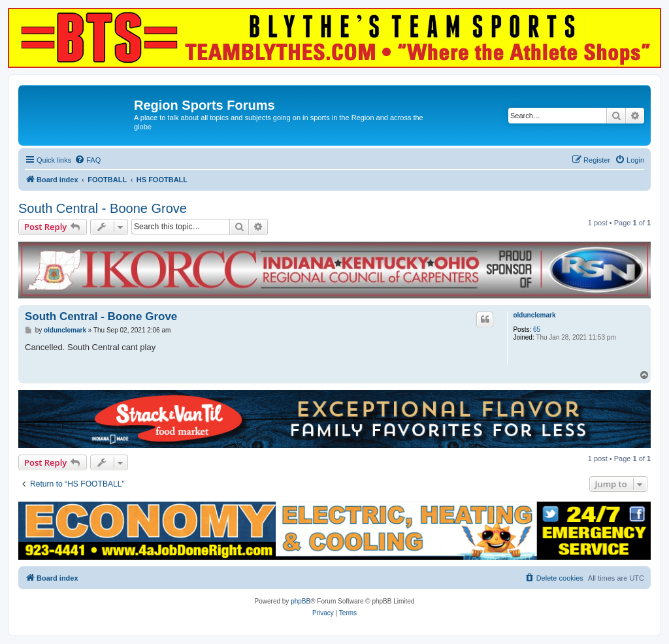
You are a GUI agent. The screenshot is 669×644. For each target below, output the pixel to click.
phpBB (301, 601)
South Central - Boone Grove (103, 208)
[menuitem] (88, 160)
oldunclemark (534, 315)
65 (537, 330)
